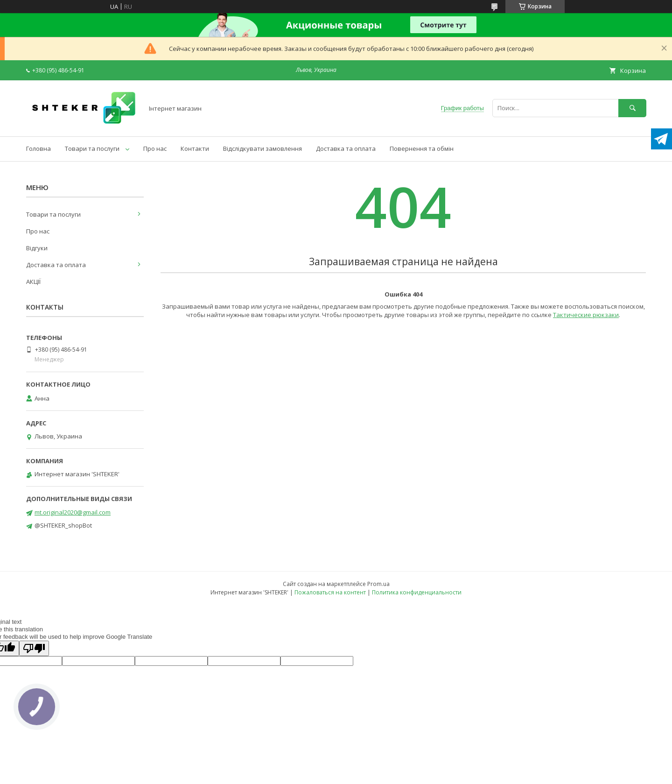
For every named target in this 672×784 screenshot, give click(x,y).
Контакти (195, 148)
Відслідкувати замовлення (262, 148)
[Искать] (632, 108)
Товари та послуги (92, 148)
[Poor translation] (34, 648)
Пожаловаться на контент (330, 592)
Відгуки (37, 248)
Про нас (155, 148)
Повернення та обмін (422, 148)
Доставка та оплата (346, 148)
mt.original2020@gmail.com (73, 512)
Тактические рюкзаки (586, 315)
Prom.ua (378, 584)
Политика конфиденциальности (417, 592)
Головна (38, 148)
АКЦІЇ (33, 282)
